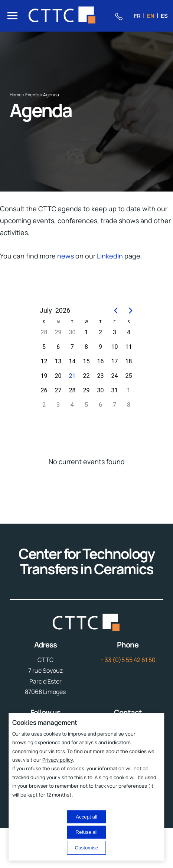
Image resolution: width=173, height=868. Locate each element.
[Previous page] (116, 311)
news (66, 256)
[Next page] (131, 311)
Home (16, 95)
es (164, 16)
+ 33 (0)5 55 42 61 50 (128, 660)
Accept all (86, 817)
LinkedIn (110, 256)
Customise (87, 848)
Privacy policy (58, 760)
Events (32, 95)
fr (137, 16)
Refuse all (86, 832)
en (151, 16)
